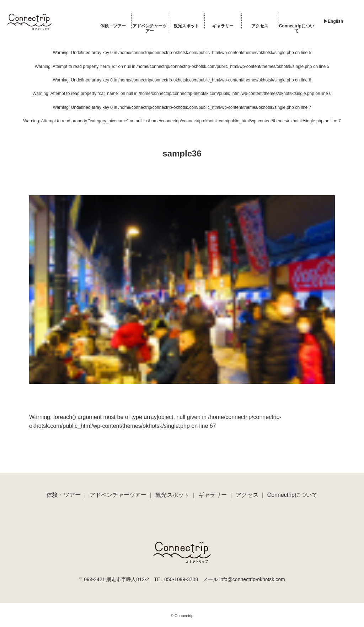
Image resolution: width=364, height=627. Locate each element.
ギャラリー (223, 26)
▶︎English (333, 21)
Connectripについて (297, 28)
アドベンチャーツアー (150, 28)
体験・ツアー (113, 26)
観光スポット (186, 26)
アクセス (260, 26)
